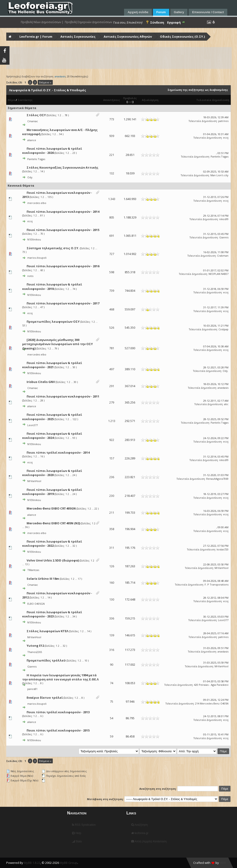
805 (112, 217)
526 (112, 328)
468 (112, 309)
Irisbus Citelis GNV (41, 382)
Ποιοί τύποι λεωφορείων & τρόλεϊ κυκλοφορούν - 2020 (52, 473)
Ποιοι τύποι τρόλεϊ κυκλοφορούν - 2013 (58, 712)
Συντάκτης (25, 100)
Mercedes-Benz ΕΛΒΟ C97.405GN (51, 508)
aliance (32, 140)
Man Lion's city (219, 175)
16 (42, 456)
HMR (223, 863)
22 (96, 508)
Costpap (223, 329)
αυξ (130, 102)
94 (61, 134)
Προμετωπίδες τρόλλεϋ (46, 660)
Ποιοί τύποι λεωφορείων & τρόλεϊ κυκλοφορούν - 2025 (52, 417)
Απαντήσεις (112, 100)
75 (112, 701)
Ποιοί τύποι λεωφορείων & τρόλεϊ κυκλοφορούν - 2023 (52, 614)
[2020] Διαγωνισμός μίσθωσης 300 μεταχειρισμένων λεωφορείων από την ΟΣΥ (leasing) (58, 344)
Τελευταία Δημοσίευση (213, 100)
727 (112, 254)
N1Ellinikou (34, 239)
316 (112, 650)
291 (112, 386)
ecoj (226, 138)
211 (112, 513)
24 (74, 475)
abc (226, 404)
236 (112, 477)
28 (42, 400)
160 (112, 583)
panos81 (32, 689)
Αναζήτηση (140, 825)
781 (112, 348)
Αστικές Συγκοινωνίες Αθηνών (128, 36)
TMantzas (33, 570)
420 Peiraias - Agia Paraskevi (211, 685)
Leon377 (33, 425)
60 (42, 270)
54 (112, 718)
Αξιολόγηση (150, 100)
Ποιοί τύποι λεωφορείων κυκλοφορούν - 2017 (63, 303)
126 (112, 566)
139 (112, 635)
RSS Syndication (84, 825)
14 (42, 171)
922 (112, 440)
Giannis (224, 237)
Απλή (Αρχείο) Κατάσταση (149, 841)
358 (112, 529)
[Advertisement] (119, 58)
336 (112, 618)
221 (112, 155)
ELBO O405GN (36, 604)
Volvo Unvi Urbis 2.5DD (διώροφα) (53, 560)
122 (75, 419)
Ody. (30, 177)
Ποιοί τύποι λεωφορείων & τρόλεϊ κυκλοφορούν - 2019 (52, 492)
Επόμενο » (45, 82)
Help (77, 833)
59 (112, 736)
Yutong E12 (35, 646)
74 (74, 289)
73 (24, 252)
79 (56, 348)
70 (42, 234)
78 (66, 115)
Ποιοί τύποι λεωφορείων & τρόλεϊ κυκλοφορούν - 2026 (52, 151)
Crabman (223, 256)
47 (42, 307)
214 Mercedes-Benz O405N (212, 703)
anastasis (223, 388)
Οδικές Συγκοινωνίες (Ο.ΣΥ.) (182, 36)
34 (74, 616)
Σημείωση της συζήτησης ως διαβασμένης (198, 90)
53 (24, 325)
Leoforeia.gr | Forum (36, 36)
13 (26, 564)
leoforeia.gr (140, 833)
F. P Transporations (217, 584)
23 (74, 153)
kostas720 (223, 549)
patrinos (223, 121)
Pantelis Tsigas (36, 159)
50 (74, 367)
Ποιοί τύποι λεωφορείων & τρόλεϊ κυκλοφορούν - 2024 (52, 436)
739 (112, 291)
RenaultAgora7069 (217, 479)
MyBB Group (69, 863)
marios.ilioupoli (37, 258)
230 (112, 496)
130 (112, 599)
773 (112, 119)
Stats (77, 841)
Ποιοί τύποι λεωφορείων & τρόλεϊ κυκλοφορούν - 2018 (52, 286)
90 (112, 665)
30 (75, 382)
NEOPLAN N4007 (218, 274)
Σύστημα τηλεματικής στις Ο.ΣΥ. (53, 248)
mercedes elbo (37, 203)
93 (74, 438)
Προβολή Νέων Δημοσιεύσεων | (42, 22)
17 (79, 579)
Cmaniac (33, 121)
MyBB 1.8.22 (32, 863)
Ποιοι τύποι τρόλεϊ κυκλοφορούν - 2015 (58, 730)
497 (112, 369)
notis (30, 276)
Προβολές (130, 98)
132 (112, 173)
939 (112, 136)
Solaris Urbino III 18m (43, 579)
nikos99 (224, 219)
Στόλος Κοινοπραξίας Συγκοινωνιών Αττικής (62, 167)
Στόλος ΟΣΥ (36, 115)
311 (112, 548)
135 (50, 197)
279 (112, 402)
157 (112, 458)
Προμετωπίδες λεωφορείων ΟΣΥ (53, 322)
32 (74, 546)
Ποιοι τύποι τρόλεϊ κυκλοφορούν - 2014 (58, 452)
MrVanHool (34, 481)
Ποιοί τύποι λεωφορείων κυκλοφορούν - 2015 (63, 230)
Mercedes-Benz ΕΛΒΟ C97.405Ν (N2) (53, 523)
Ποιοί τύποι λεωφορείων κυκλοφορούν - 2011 (63, 396)
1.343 (112, 199)
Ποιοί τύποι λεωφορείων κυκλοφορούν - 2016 (63, 266)
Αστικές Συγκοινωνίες (78, 36)
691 (112, 236)
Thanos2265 (35, 652)
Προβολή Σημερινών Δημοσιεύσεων (88, 22)
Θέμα (11, 100)
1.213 (112, 421)
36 (26, 527)
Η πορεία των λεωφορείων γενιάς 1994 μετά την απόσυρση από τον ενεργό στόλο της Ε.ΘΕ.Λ (60, 677)
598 (112, 272)
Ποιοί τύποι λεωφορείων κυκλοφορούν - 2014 (63, 212)
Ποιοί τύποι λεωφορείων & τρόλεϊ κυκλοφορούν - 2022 (52, 543)
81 (42, 215)
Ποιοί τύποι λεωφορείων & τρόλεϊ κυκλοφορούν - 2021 (52, 365)
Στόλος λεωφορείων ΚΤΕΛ (47, 631)
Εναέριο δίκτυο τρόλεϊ (45, 698)
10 (86, 660)
